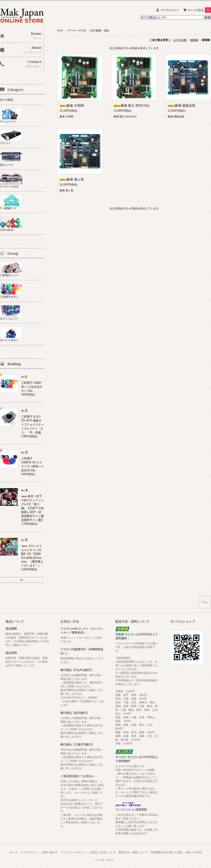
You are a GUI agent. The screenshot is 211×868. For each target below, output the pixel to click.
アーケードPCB (77, 30)
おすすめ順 (180, 40)
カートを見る (199, 10)
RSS (188, 852)
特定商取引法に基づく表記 (167, 852)
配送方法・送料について (133, 852)
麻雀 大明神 (72, 105)
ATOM (197, 852)
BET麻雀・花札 (100, 30)
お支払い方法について (103, 852)
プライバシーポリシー (74, 852)
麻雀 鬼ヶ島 (72, 179)
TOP (60, 30)
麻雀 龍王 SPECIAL (132, 105)
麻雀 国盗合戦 (182, 105)
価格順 (194, 40)
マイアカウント (170, 10)
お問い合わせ (50, 852)
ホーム (14, 852)
